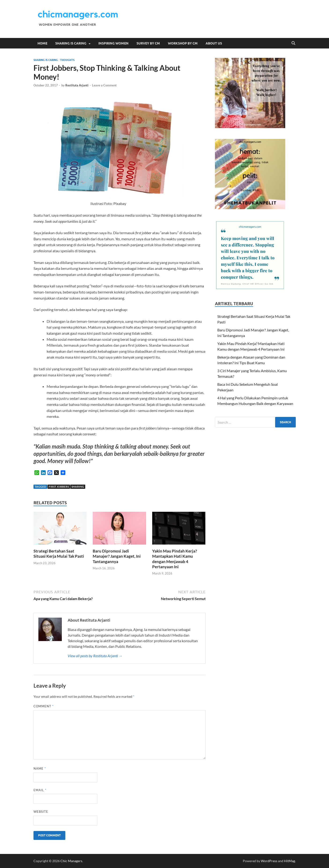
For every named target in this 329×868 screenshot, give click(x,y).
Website (41, 812)
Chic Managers (71, 861)
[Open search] (293, 43)
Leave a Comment (104, 85)
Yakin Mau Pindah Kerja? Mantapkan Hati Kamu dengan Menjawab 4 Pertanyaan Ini (175, 559)
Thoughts (67, 60)
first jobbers (59, 487)
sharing (78, 487)
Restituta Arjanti (77, 85)
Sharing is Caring (71, 43)
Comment (44, 706)
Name (40, 768)
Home (42, 43)
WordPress (269, 861)
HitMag (290, 861)
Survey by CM (148, 43)
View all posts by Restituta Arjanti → (95, 656)
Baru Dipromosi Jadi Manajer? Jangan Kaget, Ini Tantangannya (117, 556)
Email (40, 790)
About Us (214, 43)
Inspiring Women (113, 43)
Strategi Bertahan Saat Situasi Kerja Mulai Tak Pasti (59, 554)
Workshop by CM (183, 43)
